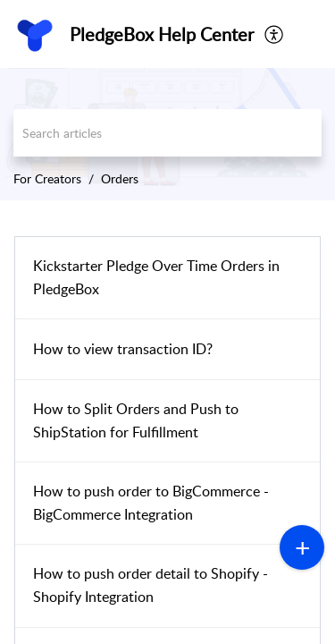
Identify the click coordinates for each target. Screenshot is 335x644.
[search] (167, 133)
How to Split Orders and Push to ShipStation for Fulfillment (136, 420)
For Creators (47, 178)
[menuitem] (275, 34)
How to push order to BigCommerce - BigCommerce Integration (151, 503)
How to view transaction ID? (123, 349)
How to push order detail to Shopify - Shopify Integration (151, 585)
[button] (275, 34)
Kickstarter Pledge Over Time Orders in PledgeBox (156, 277)
